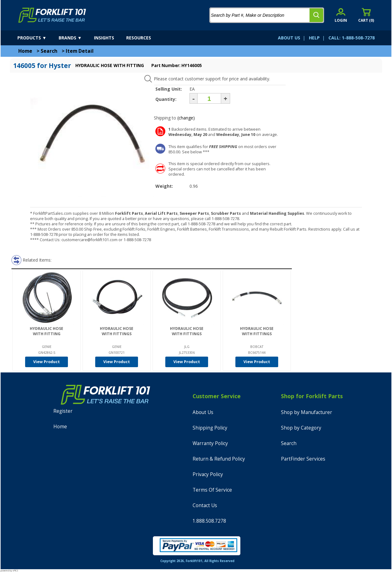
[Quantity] (209, 98)
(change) (186, 118)
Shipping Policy (210, 428)
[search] (316, 15)
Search (49, 51)
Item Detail (80, 51)
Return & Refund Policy (219, 459)
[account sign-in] (341, 15)
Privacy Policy (208, 474)
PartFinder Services (303, 459)
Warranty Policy (210, 443)
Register (63, 411)
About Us (203, 412)
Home (25, 51)
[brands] (76, 38)
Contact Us (205, 505)
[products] (37, 38)
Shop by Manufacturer (307, 412)
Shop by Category (301, 428)
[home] (52, 15)
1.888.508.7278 (209, 521)
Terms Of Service (212, 490)
